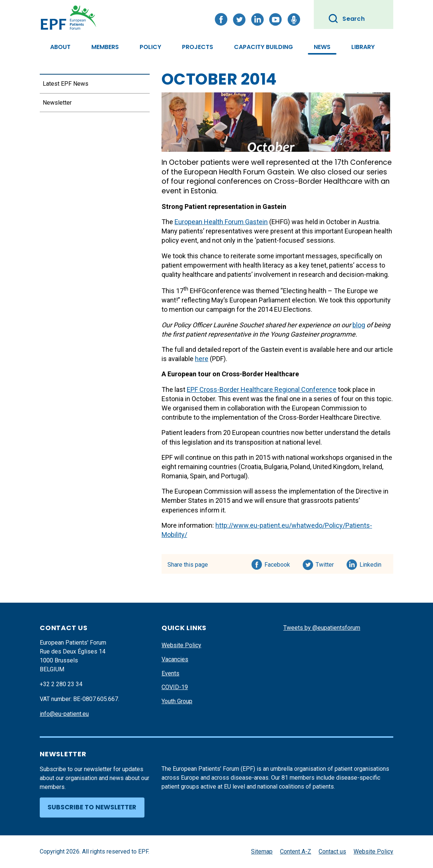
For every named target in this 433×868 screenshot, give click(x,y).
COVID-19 (175, 687)
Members (105, 47)
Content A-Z (296, 851)
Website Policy (181, 645)
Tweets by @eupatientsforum (322, 628)
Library (363, 47)
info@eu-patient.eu (64, 714)
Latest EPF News (66, 84)
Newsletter (57, 103)
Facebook (277, 563)
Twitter (327, 563)
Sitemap (262, 851)
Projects (198, 47)
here (202, 359)
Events (170, 673)
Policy (150, 47)
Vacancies (175, 659)
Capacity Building (263, 47)
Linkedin (371, 563)
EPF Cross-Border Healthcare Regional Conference (262, 389)
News (322, 47)
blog (359, 325)
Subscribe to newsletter (92, 807)
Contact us (332, 851)
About (60, 47)
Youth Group (177, 701)
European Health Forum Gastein (221, 222)
